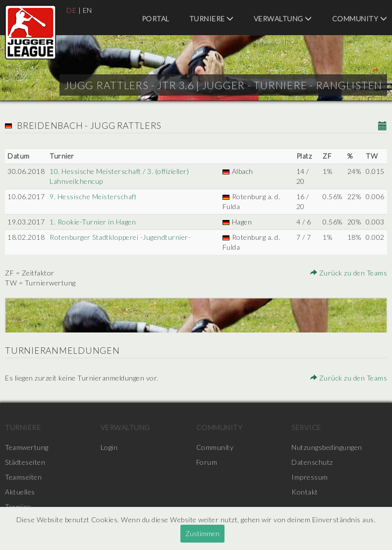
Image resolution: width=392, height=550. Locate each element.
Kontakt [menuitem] (305, 492)
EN (87, 10)
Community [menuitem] (360, 19)
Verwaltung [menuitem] (283, 19)
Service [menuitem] (306, 427)
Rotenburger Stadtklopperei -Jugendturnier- (120, 237)
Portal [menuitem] (156, 19)
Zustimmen (202, 533)
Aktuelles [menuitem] (20, 492)
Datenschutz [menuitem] (312, 462)
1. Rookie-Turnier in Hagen (93, 222)
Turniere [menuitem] (212, 19)
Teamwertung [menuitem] (27, 447)
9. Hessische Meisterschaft (93, 196)
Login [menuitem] (109, 447)
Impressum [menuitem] (310, 477)
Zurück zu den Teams (349, 273)
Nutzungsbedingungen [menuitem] (327, 447)
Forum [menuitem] (207, 462)
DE (71, 10)
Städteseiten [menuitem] (25, 462)
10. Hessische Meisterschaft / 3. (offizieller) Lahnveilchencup (119, 176)
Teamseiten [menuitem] (23, 477)
